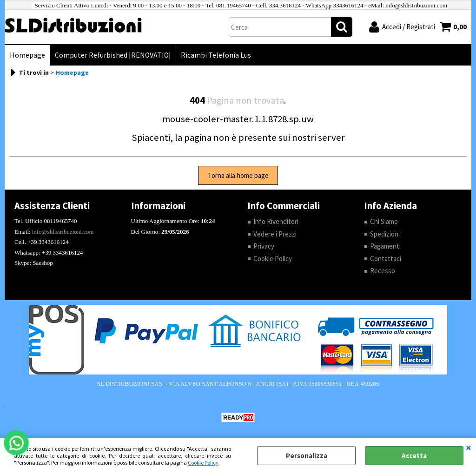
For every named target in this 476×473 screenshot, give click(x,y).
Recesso (383, 271)
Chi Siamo (384, 221)
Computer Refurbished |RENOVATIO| (113, 55)
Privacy (264, 246)
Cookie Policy (203, 463)
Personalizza (307, 456)
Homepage (27, 55)
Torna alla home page (238, 175)
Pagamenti (385, 246)
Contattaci (386, 259)
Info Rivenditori (276, 221)
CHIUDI (469, 447)
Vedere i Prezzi (275, 234)
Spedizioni (385, 234)
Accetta (414, 456)
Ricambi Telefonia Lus (216, 55)
